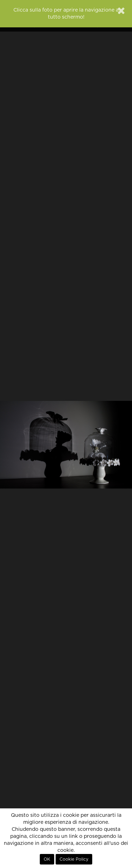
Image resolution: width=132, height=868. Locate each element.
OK (47, 859)
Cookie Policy (74, 859)
